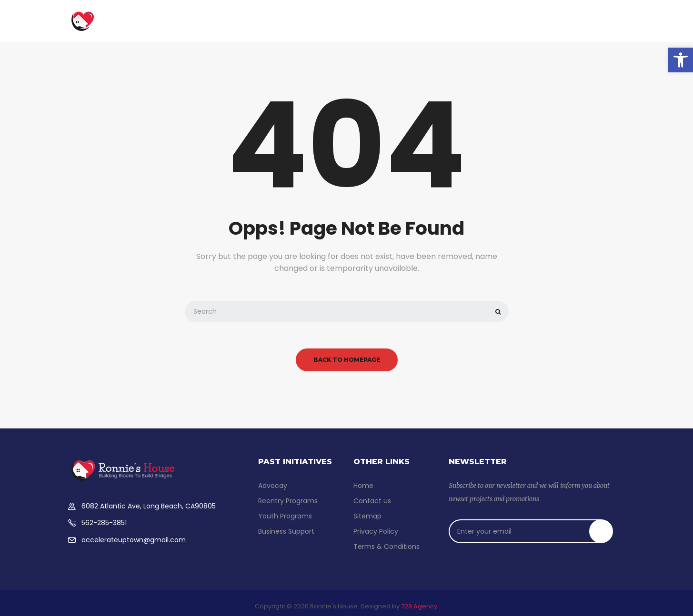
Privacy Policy (376, 531)
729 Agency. (420, 606)
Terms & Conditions (387, 546)
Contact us (546, 18)
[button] (681, 60)
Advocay (273, 486)
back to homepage (347, 360)
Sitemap (367, 516)
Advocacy (457, 18)
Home (202, 18)
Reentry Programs (288, 501)
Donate (500, 18)
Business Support (256, 18)
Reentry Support (329, 18)
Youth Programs (399, 18)
